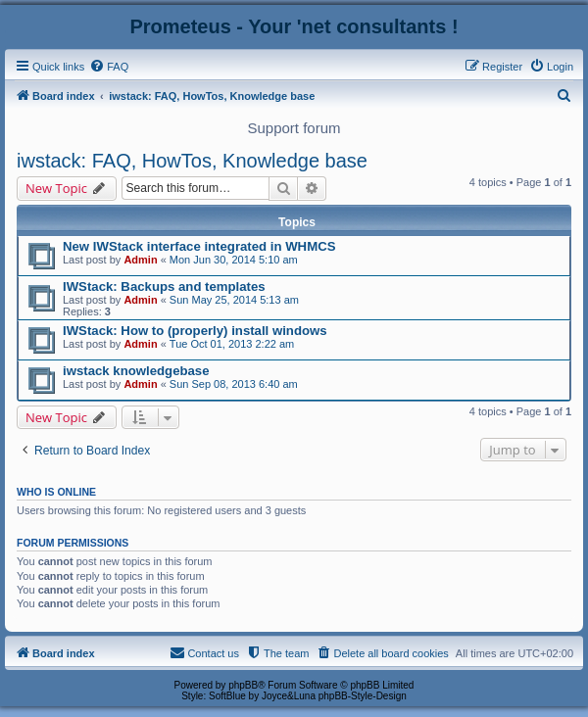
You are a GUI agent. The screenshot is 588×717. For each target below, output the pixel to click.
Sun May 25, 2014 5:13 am (234, 300)
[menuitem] (109, 67)
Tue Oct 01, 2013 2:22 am (232, 344)
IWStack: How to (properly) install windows (195, 331)
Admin (140, 260)
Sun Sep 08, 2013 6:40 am (234, 384)
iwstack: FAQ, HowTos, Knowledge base (192, 161)
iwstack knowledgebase (136, 371)
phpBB (243, 685)
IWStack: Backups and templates (164, 287)
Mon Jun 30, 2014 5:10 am (234, 260)
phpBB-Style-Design (363, 696)
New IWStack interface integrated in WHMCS (199, 246)
